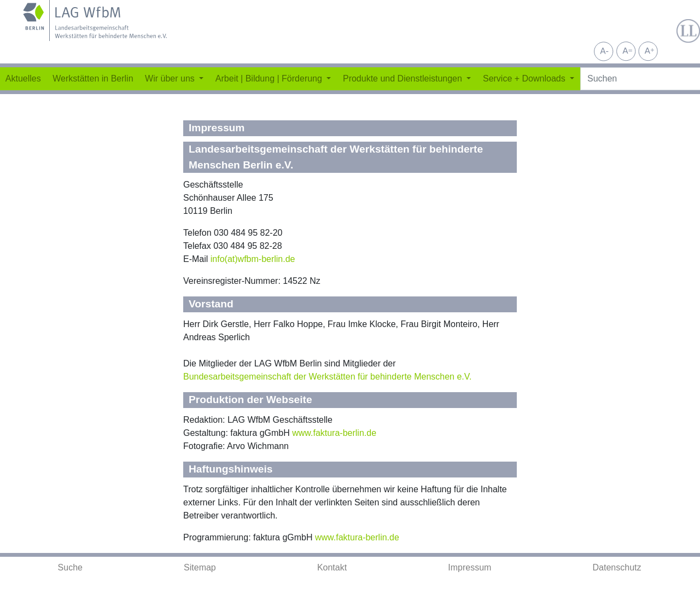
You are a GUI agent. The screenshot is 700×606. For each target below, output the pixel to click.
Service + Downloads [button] (525, 78)
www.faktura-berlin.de (334, 433)
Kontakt (332, 567)
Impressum (469, 567)
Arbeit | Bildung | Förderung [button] (270, 78)
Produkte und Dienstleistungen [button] (404, 78)
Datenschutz (617, 567)
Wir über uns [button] (171, 78)
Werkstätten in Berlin (93, 78)
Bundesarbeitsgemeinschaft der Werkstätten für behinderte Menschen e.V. (327, 377)
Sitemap (200, 567)
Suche (70, 567)
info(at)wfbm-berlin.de (253, 259)
